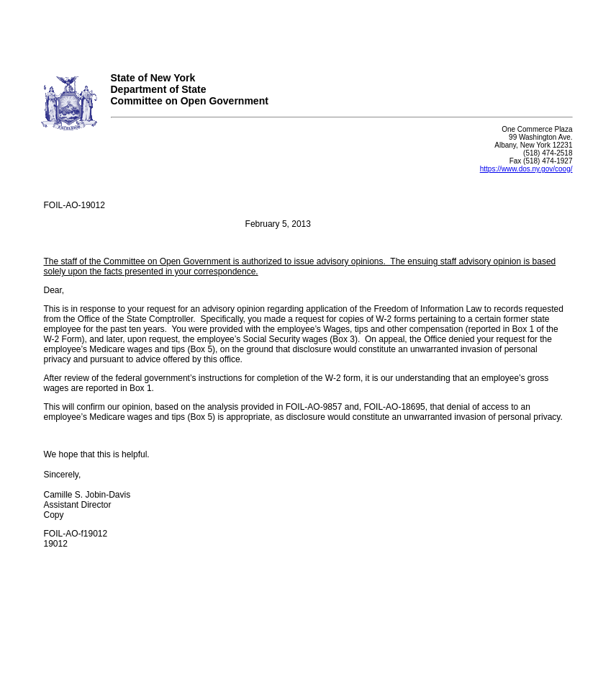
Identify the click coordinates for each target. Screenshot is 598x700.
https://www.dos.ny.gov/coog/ (526, 169)
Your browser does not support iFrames (299, 31)
